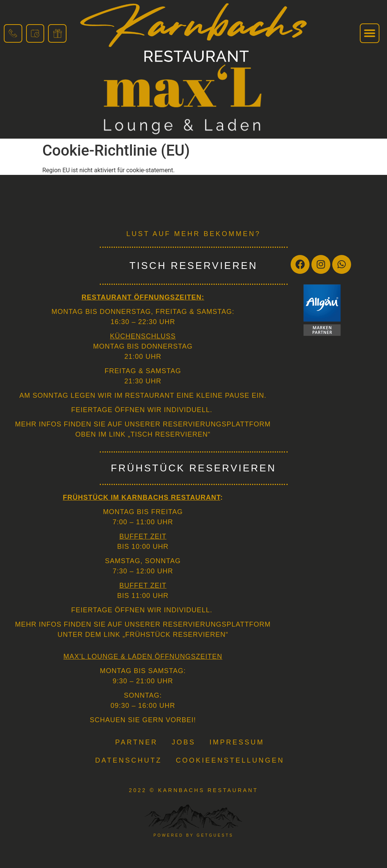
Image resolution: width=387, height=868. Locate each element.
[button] (370, 33)
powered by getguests (193, 835)
